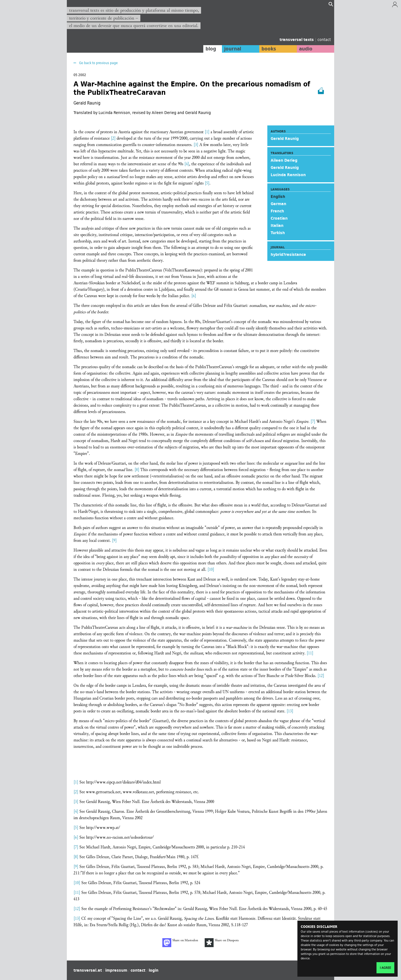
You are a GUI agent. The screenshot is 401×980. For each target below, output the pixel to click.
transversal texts (297, 40)
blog (211, 49)
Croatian (279, 218)
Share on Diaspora (222, 943)
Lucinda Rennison (288, 175)
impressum (116, 970)
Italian (277, 225)
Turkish (278, 233)
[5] (207, 183)
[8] (137, 470)
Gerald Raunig (285, 139)
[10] (211, 570)
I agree (385, 968)
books (269, 49)
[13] (290, 711)
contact (324, 39)
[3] (196, 145)
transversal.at (88, 970)
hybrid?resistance (288, 254)
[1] (207, 132)
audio (306, 49)
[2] (113, 138)
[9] (114, 541)
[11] (310, 653)
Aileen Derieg (284, 160)
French (277, 211)
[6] (194, 296)
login (154, 970)
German (278, 204)
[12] (321, 676)
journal (233, 49)
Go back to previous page (98, 63)
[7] (313, 422)
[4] (187, 164)
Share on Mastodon (180, 943)
